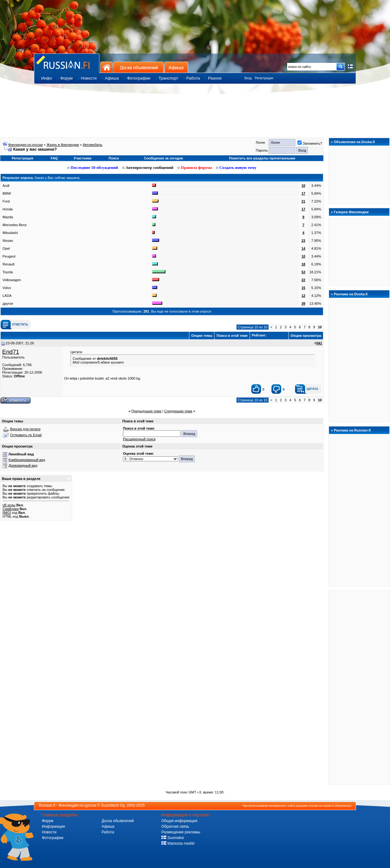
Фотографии (53, 838)
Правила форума (195, 167)
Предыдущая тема (146, 411)
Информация (53, 826)
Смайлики (11, 509)
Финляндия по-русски (25, 145)
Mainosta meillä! (178, 843)
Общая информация (179, 821)
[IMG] (7, 513)
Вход (248, 78)
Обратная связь (175, 826)
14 (303, 248)
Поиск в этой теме (232, 336)
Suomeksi (173, 838)
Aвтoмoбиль (92, 145)
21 (303, 201)
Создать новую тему (236, 167)
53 (303, 272)
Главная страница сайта (67, 63)
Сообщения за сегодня (164, 158)
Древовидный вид (23, 465)
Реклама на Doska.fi (351, 294)
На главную (106, 67)
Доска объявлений (139, 67)
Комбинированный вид (27, 460)
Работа (108, 832)
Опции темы (202, 336)
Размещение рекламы (181, 832)
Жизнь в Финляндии (63, 145)
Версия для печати (25, 429)
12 (303, 296)
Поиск (114, 158)
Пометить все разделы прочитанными (262, 158)
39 (303, 303)
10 (303, 186)
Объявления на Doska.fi (354, 142)
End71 (11, 352)
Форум (47, 821)
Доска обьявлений (118, 821)
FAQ (54, 158)
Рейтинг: (269, 335)
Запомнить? (310, 143)
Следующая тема (178, 411)
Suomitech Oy (113, 805)
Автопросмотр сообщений (148, 167)
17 (303, 193)
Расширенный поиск (139, 439)
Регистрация (264, 78)
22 (303, 280)
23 (303, 241)
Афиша (176, 67)
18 (303, 264)
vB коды (9, 505)
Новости (49, 832)
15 (303, 288)
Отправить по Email (26, 435)
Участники (83, 158)
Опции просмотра (306, 336)
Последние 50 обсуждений (93, 167)
